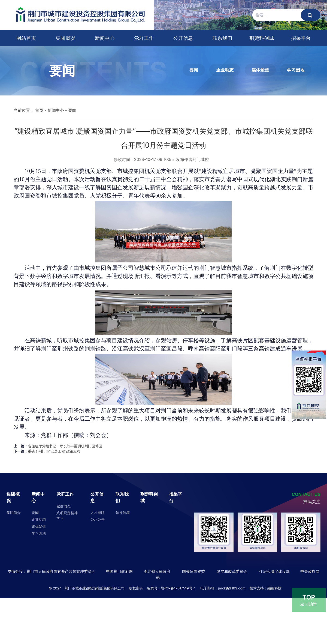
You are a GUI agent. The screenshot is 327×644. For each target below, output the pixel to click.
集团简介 (14, 513)
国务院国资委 (193, 571)
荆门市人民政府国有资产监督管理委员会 (61, 571)
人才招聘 (98, 513)
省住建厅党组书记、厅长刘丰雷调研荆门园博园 (65, 446)
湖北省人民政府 (157, 571)
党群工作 (144, 38)
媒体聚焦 (260, 70)
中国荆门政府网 (119, 571)
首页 (39, 110)
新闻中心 (105, 38)
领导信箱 (123, 513)
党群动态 (63, 506)
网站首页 (26, 38)
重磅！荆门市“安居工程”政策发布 (54, 451)
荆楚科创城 (262, 38)
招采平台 (301, 38)
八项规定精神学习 (67, 516)
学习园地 (296, 70)
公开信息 (183, 38)
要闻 (194, 70)
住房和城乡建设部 (274, 571)
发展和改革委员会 (232, 571)
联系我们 (222, 38)
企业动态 (225, 70)
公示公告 (98, 519)
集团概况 (65, 38)
